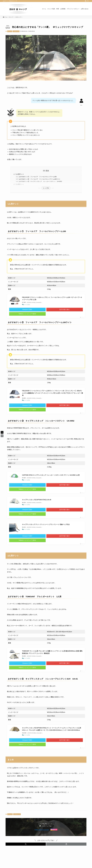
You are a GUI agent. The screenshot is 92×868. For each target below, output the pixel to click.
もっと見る (46, 188)
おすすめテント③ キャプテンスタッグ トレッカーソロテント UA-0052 (41, 181)
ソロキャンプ (16, 31)
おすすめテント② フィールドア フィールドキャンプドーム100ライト (40, 179)
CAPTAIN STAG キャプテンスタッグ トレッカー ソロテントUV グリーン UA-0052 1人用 (51, 475)
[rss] (86, 1)
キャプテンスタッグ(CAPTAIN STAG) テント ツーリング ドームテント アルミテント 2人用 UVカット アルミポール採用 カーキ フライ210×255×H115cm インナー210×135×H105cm (52, 730)
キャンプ (10, 31)
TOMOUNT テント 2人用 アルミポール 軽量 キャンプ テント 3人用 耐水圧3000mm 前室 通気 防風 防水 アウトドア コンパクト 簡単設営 (52, 652)
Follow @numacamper (42, 833)
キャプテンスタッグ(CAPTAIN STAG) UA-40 (37, 500)
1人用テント (20, 174)
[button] (26, 847)
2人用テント (20, 184)
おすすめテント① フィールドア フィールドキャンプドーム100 (38, 177)
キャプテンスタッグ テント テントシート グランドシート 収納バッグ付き (46, 524)
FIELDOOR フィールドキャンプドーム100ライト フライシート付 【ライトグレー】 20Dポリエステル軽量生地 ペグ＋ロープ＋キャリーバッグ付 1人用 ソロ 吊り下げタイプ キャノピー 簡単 (52, 393)
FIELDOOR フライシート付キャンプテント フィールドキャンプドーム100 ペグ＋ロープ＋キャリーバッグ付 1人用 (52, 299)
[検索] (88, 1)
